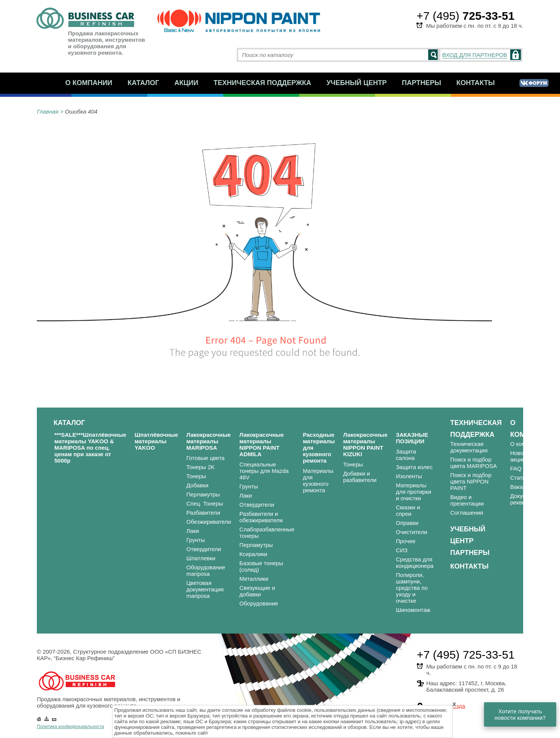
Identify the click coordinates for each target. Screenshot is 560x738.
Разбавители (203, 513)
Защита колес (414, 467)
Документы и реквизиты (527, 499)
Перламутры (203, 494)
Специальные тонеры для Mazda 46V (264, 471)
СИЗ (402, 550)
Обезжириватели (209, 522)
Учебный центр (357, 83)
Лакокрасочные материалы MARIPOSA (209, 441)
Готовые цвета (206, 458)
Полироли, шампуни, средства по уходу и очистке (412, 588)
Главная (48, 111)
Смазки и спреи (408, 510)
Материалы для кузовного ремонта (318, 480)
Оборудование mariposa (206, 570)
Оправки (407, 523)
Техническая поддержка (262, 83)
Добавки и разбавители (360, 477)
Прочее (406, 541)
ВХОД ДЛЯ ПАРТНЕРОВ (475, 55)
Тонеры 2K (201, 467)
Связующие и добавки (257, 591)
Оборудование (259, 603)
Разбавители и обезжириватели (261, 517)
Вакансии (523, 487)
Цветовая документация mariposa (205, 589)
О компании (89, 83)
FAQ (516, 469)
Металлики (254, 579)
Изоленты (409, 476)
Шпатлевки (201, 558)
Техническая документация (469, 447)
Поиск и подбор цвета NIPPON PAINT (471, 481)
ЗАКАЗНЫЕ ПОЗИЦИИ (412, 438)
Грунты (196, 540)
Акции (186, 83)
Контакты (475, 83)
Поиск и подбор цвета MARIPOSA (474, 463)
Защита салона (406, 455)
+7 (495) (465, 16)
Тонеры (196, 476)
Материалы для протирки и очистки (414, 492)
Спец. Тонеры (205, 503)
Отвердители (204, 549)
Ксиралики (253, 554)
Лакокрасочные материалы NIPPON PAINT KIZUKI (365, 444)
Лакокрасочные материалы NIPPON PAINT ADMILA (262, 444)
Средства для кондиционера (415, 563)
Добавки (198, 485)
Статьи (520, 478)
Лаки (193, 531)
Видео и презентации (467, 500)
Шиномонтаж (413, 610)
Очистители (411, 532)
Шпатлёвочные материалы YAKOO (156, 441)
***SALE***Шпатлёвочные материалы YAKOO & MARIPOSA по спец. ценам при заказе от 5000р (90, 448)
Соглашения (467, 513)
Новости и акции (524, 456)
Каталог (143, 83)
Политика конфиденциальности (70, 727)
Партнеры (422, 83)
